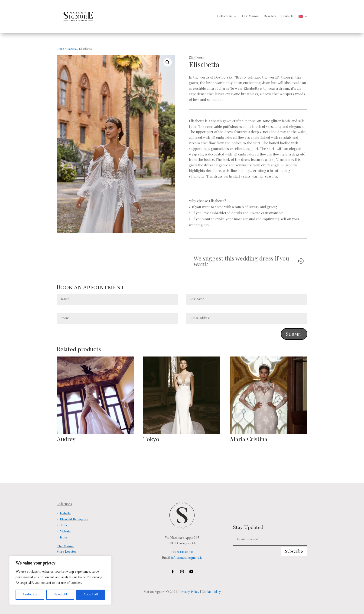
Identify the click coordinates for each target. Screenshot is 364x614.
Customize (30, 595)
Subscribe (294, 552)
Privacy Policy (189, 592)
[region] (60, 580)
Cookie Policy (211, 592)
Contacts (287, 17)
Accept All (91, 595)
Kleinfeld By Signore (74, 520)
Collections (225, 17)
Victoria (65, 532)
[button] (168, 62)
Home (60, 49)
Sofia (63, 526)
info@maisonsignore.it (187, 558)
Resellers (270, 17)
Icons (64, 538)
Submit (294, 334)
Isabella (72, 49)
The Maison (65, 547)
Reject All (60, 595)
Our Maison (250, 17)
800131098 (185, 552)
